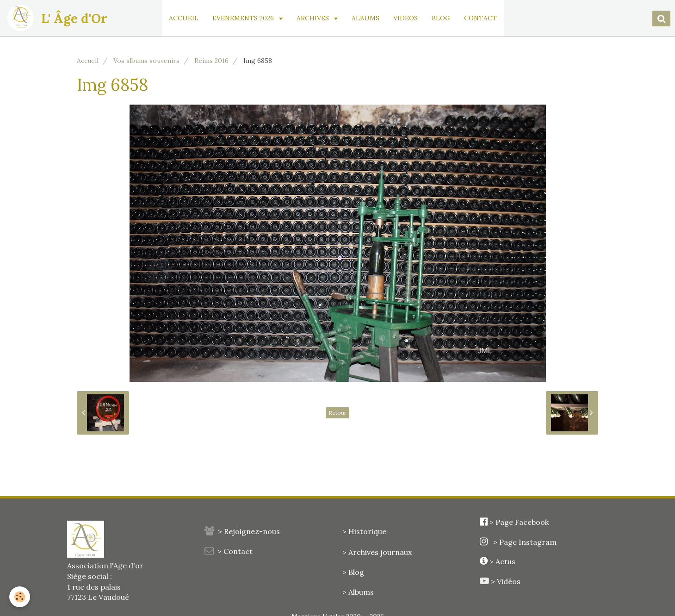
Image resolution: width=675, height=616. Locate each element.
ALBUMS (365, 18)
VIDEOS (406, 18)
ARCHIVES (314, 18)
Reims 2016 (211, 61)
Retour (337, 413)
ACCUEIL (184, 18)
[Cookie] (20, 597)
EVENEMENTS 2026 (244, 18)
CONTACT (480, 18)
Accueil (88, 61)
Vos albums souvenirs (146, 61)
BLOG (441, 18)
